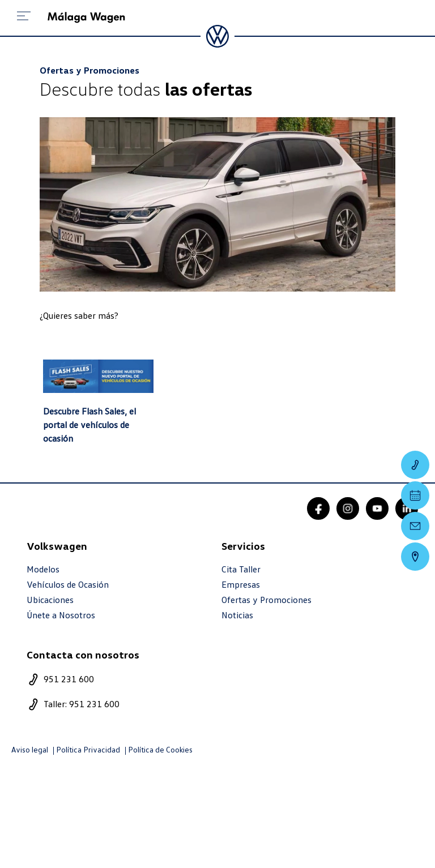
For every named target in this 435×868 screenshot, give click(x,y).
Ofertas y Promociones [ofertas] (266, 600)
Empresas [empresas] (241, 585)
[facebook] (318, 508)
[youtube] (377, 508)
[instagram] (348, 508)
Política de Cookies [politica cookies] (160, 750)
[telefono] (120, 679)
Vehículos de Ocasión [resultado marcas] (68, 585)
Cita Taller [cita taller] (241, 569)
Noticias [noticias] (237, 615)
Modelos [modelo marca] (43, 569)
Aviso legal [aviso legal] (30, 750)
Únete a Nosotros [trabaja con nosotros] (61, 615)
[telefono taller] (120, 704)
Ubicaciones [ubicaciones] (50, 600)
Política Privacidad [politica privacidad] (88, 750)
